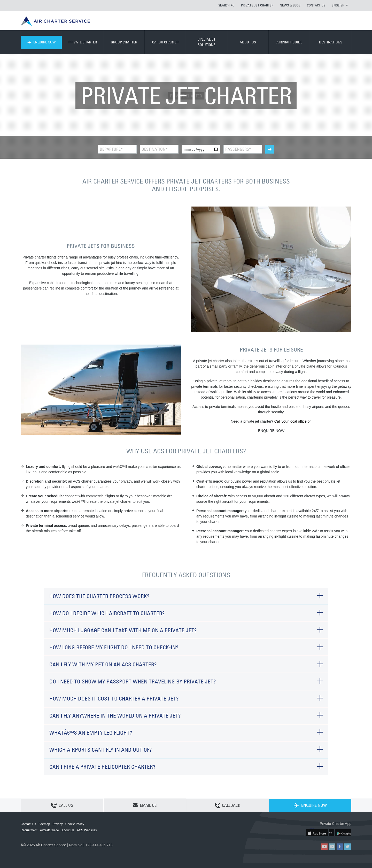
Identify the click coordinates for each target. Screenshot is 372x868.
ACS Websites (87, 830)
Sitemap (44, 824)
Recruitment (29, 830)
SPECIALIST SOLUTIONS (207, 42)
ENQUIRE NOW (41, 42)
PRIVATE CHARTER (83, 42)
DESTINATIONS (331, 42)
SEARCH (224, 5)
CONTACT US (316, 5)
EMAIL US (145, 805)
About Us (68, 830)
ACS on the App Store (317, 832)
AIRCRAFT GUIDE (289, 42)
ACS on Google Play (340, 832)
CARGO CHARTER (165, 42)
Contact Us (28, 824)
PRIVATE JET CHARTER (257, 5)
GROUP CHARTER (124, 42)
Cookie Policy (75, 824)
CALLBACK (227, 805)
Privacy (57, 824)
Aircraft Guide (49, 830)
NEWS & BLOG (290, 5)
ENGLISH (340, 5)
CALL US (62, 805)
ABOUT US (248, 42)
